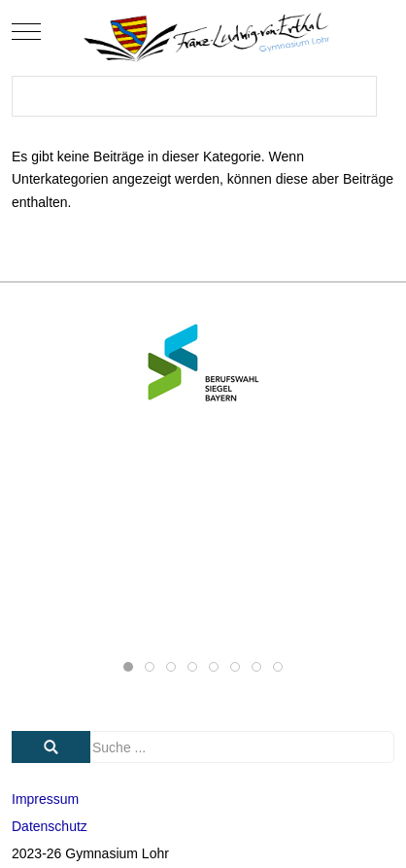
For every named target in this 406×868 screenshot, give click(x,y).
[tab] (128, 667)
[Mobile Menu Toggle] (26, 32)
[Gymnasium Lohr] (203, 32)
